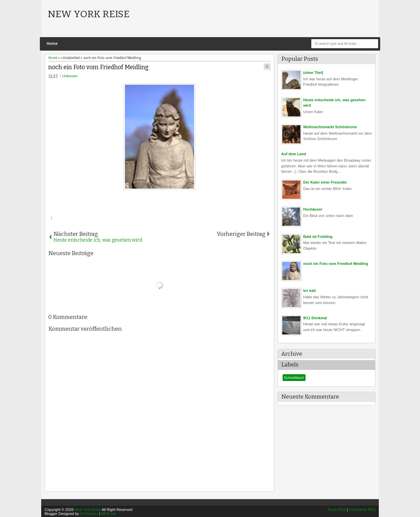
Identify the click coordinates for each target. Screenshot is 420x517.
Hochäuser (313, 209)
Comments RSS (362, 510)
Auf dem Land (294, 154)
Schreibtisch (294, 378)
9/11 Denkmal (315, 318)
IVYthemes (89, 514)
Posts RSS (337, 510)
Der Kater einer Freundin (325, 182)
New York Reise (89, 14)
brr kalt (309, 291)
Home (52, 44)
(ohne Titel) (313, 73)
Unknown (70, 76)
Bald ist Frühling (318, 237)
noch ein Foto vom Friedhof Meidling (98, 67)
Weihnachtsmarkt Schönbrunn (330, 127)
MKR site (109, 514)
